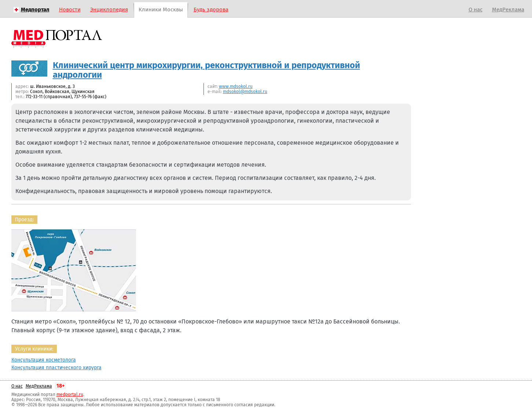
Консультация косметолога (44, 360)
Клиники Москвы (161, 10)
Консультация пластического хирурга (56, 368)
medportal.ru (70, 395)
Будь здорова (211, 10)
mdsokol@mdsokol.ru (245, 92)
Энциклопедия (109, 10)
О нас (476, 10)
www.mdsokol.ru (236, 86)
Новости (70, 10)
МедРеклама (508, 10)
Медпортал (35, 10)
